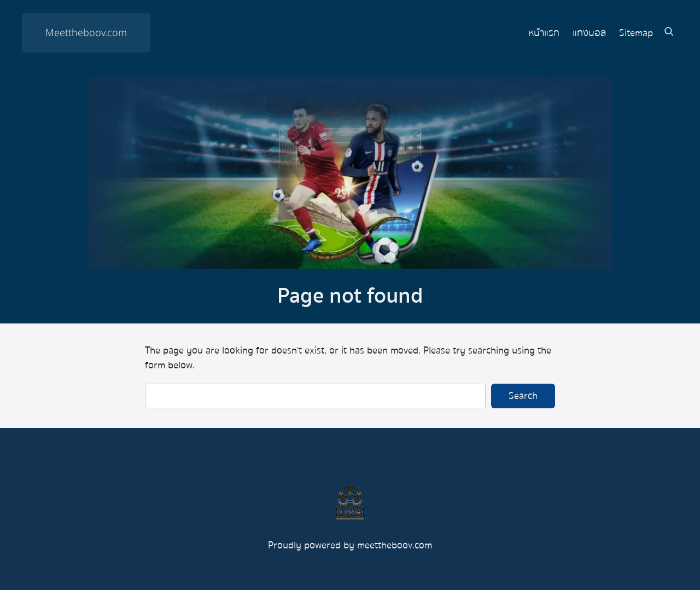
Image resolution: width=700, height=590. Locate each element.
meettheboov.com (395, 545)
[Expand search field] (669, 33)
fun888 (350, 573)
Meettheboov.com (86, 33)
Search (523, 396)
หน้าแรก (544, 33)
